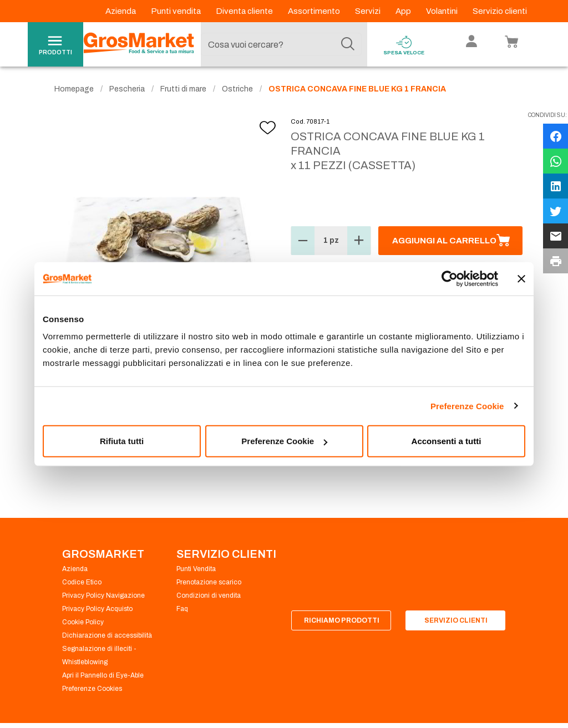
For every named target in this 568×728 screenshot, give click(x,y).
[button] (303, 241)
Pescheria (127, 89)
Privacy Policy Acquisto (97, 609)
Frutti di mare (183, 89)
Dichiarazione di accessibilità (107, 635)
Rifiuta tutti (122, 441)
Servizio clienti (500, 11)
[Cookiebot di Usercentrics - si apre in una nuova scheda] (450, 278)
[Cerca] (348, 44)
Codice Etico (82, 582)
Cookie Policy (83, 622)
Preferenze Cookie (467, 406)
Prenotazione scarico (209, 582)
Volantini (443, 11)
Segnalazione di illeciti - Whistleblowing (99, 655)
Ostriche (237, 89)
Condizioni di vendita (209, 595)
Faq (182, 609)
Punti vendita (177, 11)
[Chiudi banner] (521, 278)
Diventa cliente (245, 11)
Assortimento (315, 11)
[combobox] (281, 44)
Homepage (74, 89)
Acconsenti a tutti (447, 441)
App (404, 11)
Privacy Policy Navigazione (103, 595)
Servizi (369, 11)
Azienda (121, 11)
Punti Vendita (196, 569)
